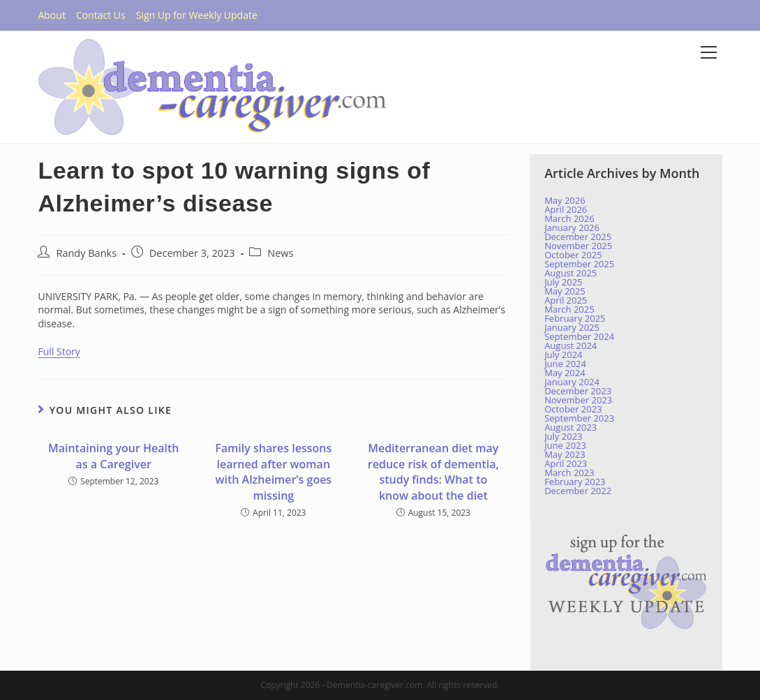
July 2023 (563, 436)
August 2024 (571, 345)
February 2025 (575, 318)
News (280, 253)
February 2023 (575, 482)
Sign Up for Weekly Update (197, 15)
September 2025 (579, 264)
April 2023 (566, 463)
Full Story (59, 351)
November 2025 (578, 246)
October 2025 (573, 255)
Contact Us (101, 15)
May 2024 (565, 373)
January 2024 (572, 382)
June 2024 (565, 364)
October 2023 (573, 409)
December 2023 (578, 391)
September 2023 (579, 418)
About (51, 15)
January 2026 (572, 228)
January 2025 (572, 327)
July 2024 (563, 355)
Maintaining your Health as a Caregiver (114, 456)
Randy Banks (86, 253)
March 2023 (569, 472)
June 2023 (565, 445)
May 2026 (565, 200)
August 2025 (571, 273)
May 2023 (565, 454)
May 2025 (565, 291)
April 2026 (566, 209)
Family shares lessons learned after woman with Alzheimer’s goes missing (273, 471)
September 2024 (579, 336)
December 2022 (578, 491)
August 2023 (571, 427)
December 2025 (578, 237)
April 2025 (566, 300)
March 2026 (569, 218)
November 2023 (578, 400)
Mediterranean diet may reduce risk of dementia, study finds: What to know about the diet (433, 471)
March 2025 (569, 309)
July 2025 (563, 282)
